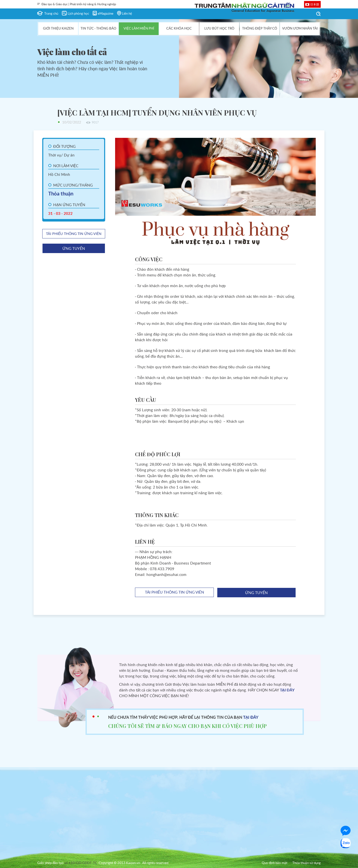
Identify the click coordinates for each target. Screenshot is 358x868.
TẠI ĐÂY (287, 690)
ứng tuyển (74, 249)
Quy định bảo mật (275, 863)
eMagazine (106, 14)
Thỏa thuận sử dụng (307, 863)
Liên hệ (127, 14)
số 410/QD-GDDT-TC (81, 863)
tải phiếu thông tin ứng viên (74, 234)
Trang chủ (51, 14)
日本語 (315, 4)
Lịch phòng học (78, 14)
